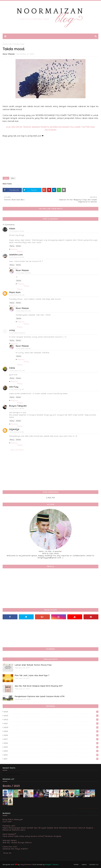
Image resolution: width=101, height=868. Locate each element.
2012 (51, 755)
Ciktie (12, 368)
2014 (51, 751)
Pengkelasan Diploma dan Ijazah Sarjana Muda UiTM (40, 696)
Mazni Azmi (15, 292)
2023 (51, 716)
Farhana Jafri (9, 826)
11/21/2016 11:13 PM (17, 231)
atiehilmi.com (16, 255)
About (84, 864)
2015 (51, 747)
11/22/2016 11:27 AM (17, 371)
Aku (11, 44)
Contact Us (94, 864)
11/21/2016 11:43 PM (17, 257)
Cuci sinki (7, 821)
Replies (14, 249)
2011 (51, 759)
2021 (51, 723)
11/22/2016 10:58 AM (17, 333)
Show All (7, 853)
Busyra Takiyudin (18, 406)
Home (5, 44)
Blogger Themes (52, 864)
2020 (51, 727)
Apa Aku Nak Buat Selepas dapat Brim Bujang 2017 (39, 686)
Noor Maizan (9, 54)
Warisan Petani (10, 840)
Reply (12, 246)
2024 (51, 712)
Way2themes (26, 864)
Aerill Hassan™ (9, 834)
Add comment (17, 450)
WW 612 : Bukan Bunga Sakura (17, 842)
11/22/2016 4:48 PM (17, 409)
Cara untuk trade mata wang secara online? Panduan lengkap (32, 836)
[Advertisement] (50, 156)
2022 (51, 719)
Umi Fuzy (14, 387)
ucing (12, 330)
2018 (51, 735)
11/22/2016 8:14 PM (17, 432)
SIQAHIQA (14, 429)
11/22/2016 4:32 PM (17, 390)
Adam (12, 229)
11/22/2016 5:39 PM (23, 273)
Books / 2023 (11, 786)
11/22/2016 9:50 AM (17, 295)
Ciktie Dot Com (10, 847)
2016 (51, 743)
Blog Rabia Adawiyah (13, 819)
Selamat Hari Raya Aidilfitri (15, 849)
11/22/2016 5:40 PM (23, 349)
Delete (18, 246)
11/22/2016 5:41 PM (23, 311)
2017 (51, 739)
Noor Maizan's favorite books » (86, 808)
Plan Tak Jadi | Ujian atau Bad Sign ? (32, 675)
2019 (51, 731)
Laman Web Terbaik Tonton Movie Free (33, 665)
